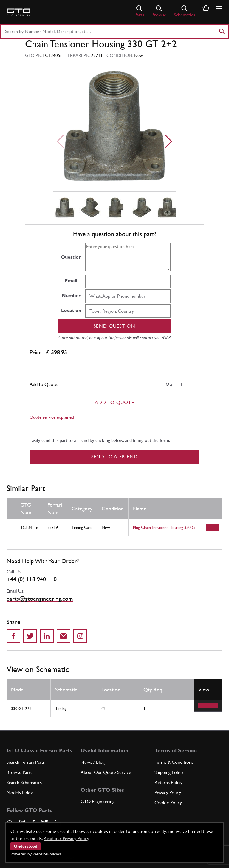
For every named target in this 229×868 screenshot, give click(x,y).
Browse (159, 11)
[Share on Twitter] (30, 636)
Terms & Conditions (174, 762)
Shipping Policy (169, 772)
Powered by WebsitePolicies (36, 854)
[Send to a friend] (64, 636)
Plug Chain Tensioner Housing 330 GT (165, 527)
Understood (26, 846)
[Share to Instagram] (80, 636)
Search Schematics (24, 782)
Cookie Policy (168, 803)
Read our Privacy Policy (66, 838)
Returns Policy (168, 782)
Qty (169, 384)
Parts (139, 11)
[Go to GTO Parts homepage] (18, 12)
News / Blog (93, 762)
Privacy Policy (168, 793)
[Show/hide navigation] (219, 8)
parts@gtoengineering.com (40, 599)
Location (71, 310)
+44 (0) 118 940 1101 (33, 579)
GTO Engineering (98, 801)
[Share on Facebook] (13, 636)
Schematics (184, 11)
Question (71, 257)
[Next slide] (169, 141)
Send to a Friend (115, 457)
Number (71, 296)
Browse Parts (19, 772)
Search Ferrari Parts (26, 762)
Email (71, 281)
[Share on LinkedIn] (47, 636)
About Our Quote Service (106, 772)
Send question (114, 326)
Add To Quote (115, 402)
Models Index (20, 793)
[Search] (222, 31)
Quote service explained (52, 417)
